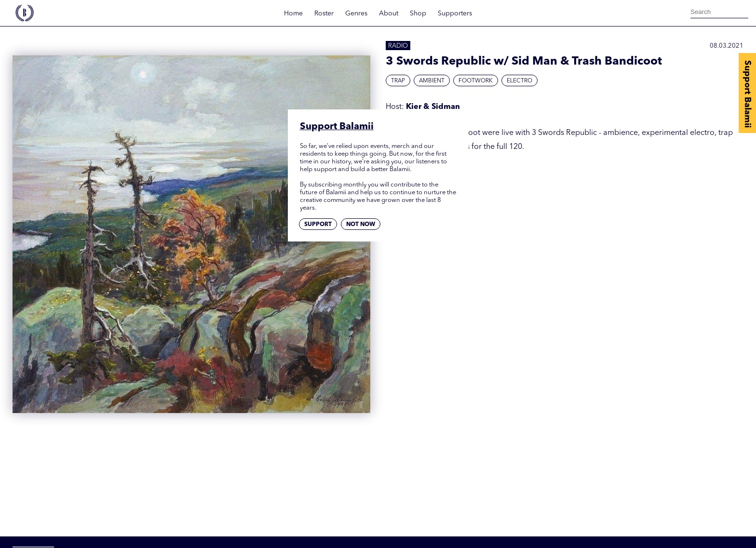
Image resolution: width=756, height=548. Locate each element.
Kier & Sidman (433, 107)
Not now (361, 225)
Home (293, 13)
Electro (520, 81)
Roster (324, 13)
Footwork (476, 81)
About (389, 13)
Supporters (455, 13)
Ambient (432, 81)
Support (318, 225)
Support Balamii (747, 94)
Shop (418, 13)
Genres (356, 13)
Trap (398, 81)
